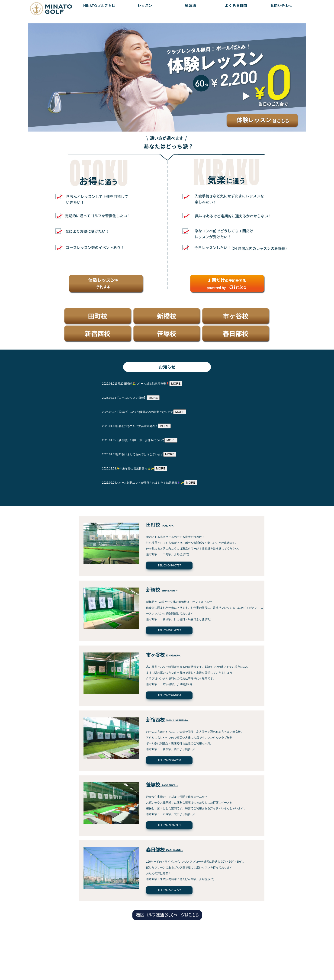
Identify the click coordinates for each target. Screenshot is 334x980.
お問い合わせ (281, 5)
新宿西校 (167, 720)
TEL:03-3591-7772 (169, 630)
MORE (176, 384)
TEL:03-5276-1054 (169, 695)
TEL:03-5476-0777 (169, 566)
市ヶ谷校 (163, 655)
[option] (167, 73)
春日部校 (165, 850)
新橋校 (162, 590)
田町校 (160, 525)
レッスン (145, 5)
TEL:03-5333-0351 (169, 825)
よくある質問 (236, 5)
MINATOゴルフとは (99, 5)
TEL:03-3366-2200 (169, 760)
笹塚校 (162, 785)
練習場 (190, 5)
